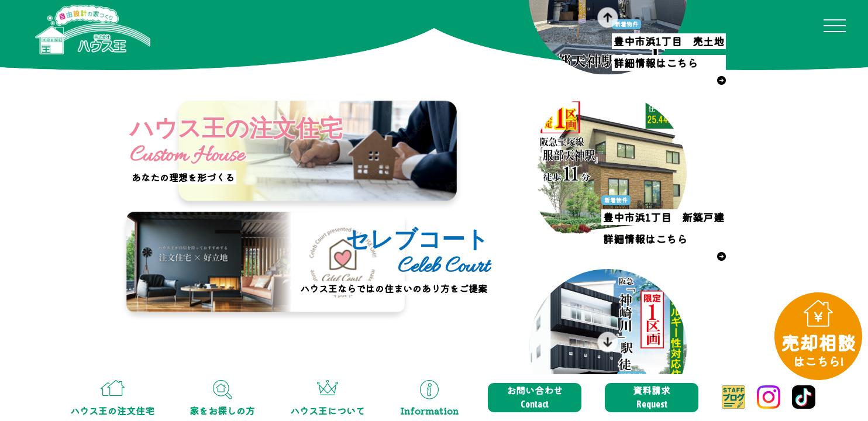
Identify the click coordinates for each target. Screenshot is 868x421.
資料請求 (652, 397)
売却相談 (818, 349)
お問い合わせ (535, 397)
